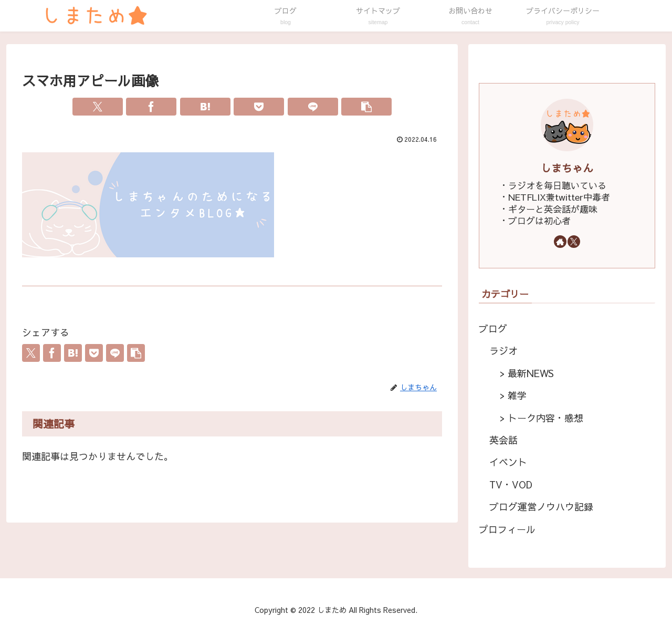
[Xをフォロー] (574, 242)
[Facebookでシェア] (151, 107)
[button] (366, 107)
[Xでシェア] (98, 107)
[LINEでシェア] (313, 107)
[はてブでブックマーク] (205, 107)
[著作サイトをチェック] (560, 242)
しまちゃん (567, 168)
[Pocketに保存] (259, 107)
